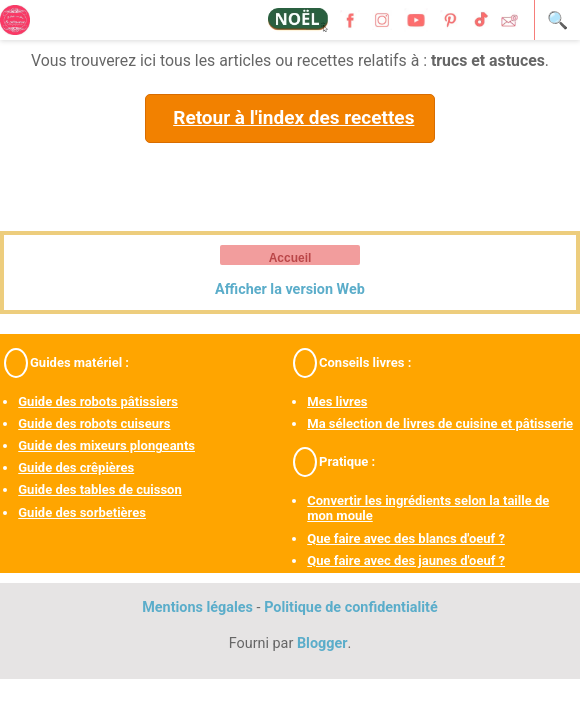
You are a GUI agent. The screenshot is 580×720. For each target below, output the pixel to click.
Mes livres (337, 401)
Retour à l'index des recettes (293, 117)
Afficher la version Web (290, 289)
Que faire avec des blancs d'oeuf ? (406, 538)
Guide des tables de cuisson (99, 489)
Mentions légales (197, 607)
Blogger (322, 643)
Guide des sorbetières (82, 512)
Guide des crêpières (76, 467)
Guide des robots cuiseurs (94, 423)
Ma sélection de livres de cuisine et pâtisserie (440, 423)
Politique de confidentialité (351, 607)
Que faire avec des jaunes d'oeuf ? (406, 560)
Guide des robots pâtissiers (98, 401)
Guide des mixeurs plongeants (106, 445)
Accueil (290, 258)
